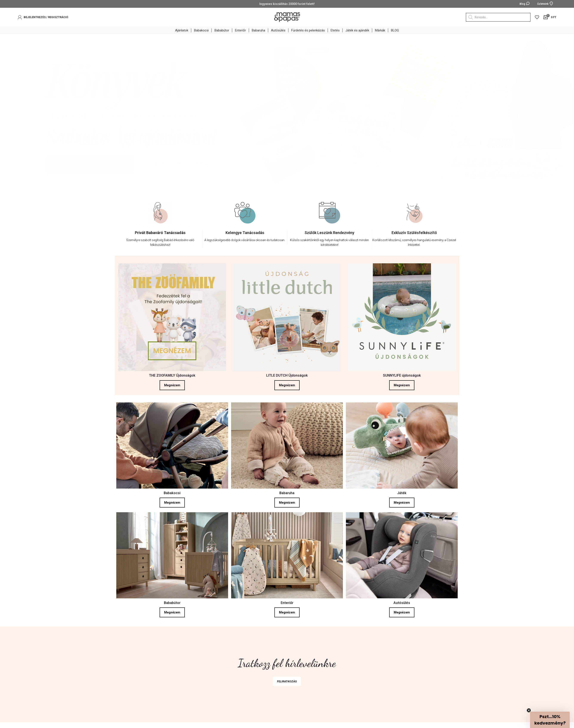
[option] (160, 231)
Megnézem (172, 387)
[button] (550, 720)
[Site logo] (287, 17)
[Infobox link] (160, 241)
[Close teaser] (529, 710)
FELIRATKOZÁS (287, 683)
